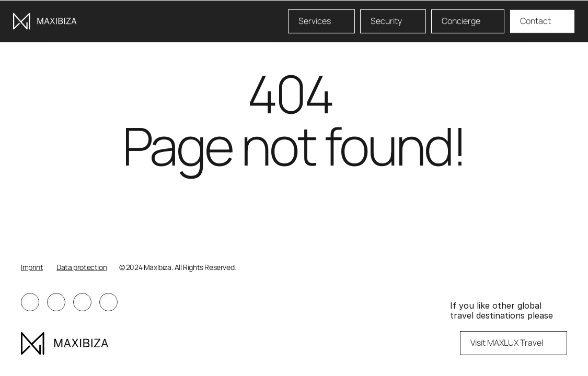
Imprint (32, 267)
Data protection (82, 267)
